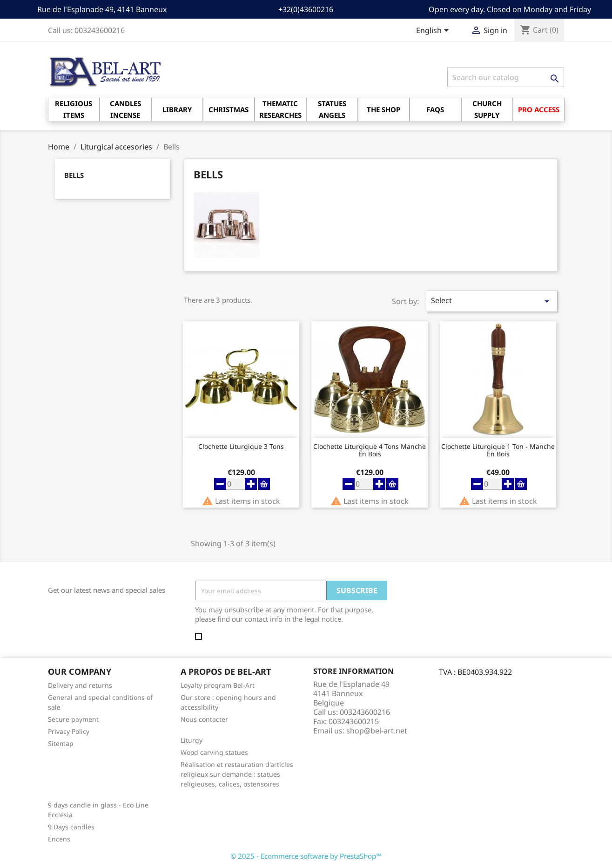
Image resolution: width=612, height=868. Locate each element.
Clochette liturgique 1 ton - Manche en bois (498, 450)
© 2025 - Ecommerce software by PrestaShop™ (306, 856)
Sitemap (61, 743)
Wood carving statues (214, 752)
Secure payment (73, 719)
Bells (74, 175)
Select (491, 301)
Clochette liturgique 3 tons (241, 447)
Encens (59, 839)
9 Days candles (71, 827)
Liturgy (192, 740)
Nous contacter (204, 719)
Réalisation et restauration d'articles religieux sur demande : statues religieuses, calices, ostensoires (237, 774)
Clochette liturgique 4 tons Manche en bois (370, 450)
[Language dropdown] (434, 31)
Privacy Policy (69, 731)
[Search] (506, 77)
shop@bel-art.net (377, 731)
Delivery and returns (80, 685)
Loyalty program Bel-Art (218, 685)
